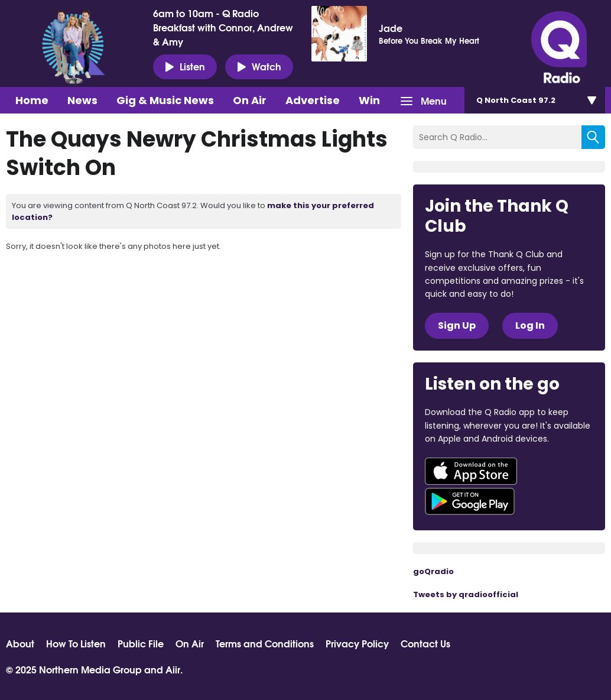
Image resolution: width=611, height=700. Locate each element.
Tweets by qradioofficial (466, 594)
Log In (530, 325)
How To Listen (76, 643)
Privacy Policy (357, 643)
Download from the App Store (471, 471)
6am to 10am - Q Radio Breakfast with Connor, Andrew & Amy (223, 27)
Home (32, 100)
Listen (185, 66)
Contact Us (425, 643)
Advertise (313, 100)
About (20, 643)
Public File (141, 643)
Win (369, 100)
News (82, 100)
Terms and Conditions (265, 643)
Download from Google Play (470, 501)
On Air (250, 100)
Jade (391, 28)
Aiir (173, 669)
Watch (259, 66)
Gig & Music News (165, 100)
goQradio (433, 571)
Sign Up (457, 325)
